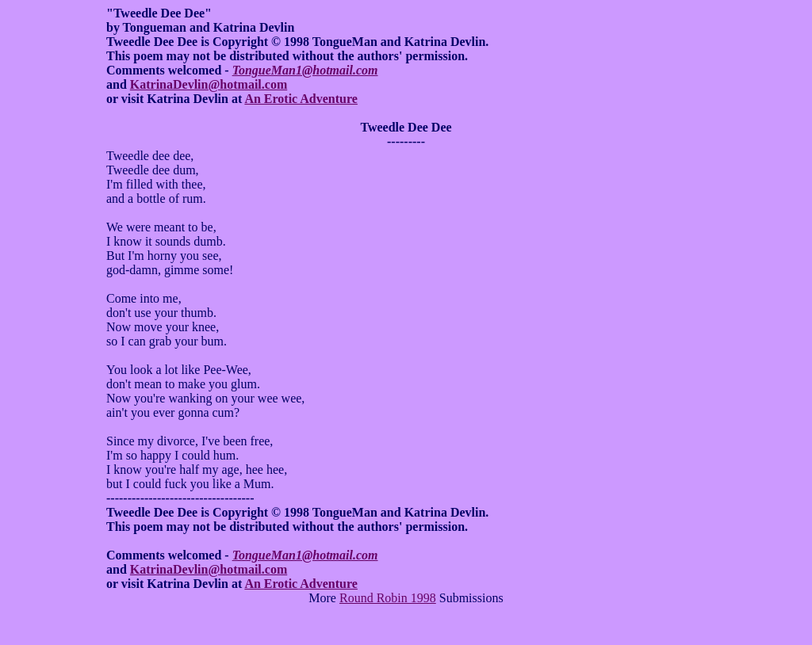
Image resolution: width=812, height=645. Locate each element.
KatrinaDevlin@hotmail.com (209, 84)
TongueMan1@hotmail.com (305, 70)
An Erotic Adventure (301, 99)
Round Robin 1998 (388, 598)
